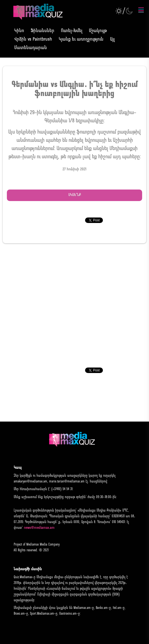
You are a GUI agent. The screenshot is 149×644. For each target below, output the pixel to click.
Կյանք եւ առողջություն (81, 39)
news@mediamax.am (39, 528)
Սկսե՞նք (75, 195)
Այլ (112, 39)
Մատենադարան (31, 48)
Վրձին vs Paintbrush (33, 39)
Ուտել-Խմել (72, 31)
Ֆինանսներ (43, 31)
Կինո (19, 31)
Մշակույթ (98, 31)
